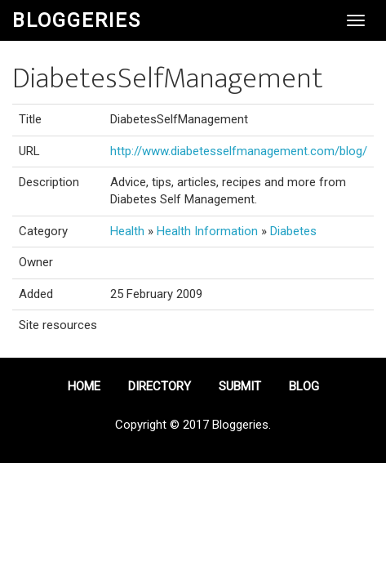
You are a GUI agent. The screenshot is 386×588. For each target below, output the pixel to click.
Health (127, 231)
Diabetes (293, 231)
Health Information (207, 231)
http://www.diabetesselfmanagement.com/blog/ (239, 151)
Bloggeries (77, 20)
